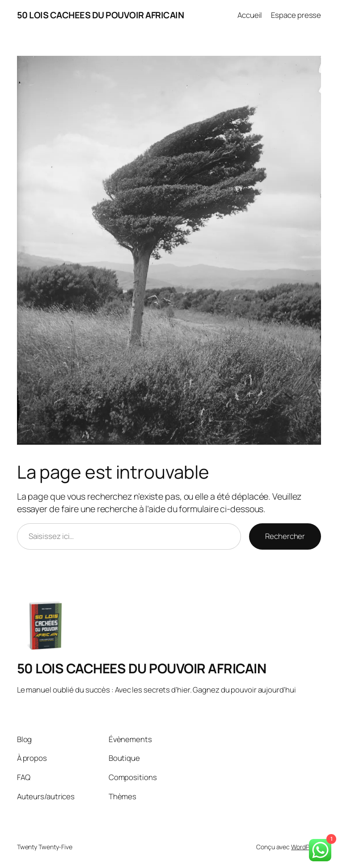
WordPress (306, 847)
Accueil (250, 15)
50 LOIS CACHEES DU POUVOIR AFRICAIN (101, 15)
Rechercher (285, 536)
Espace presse (296, 15)
